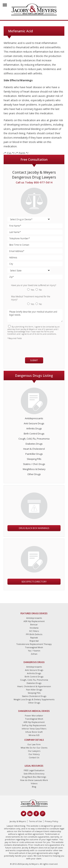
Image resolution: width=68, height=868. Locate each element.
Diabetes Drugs (34, 444)
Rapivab (34, 638)
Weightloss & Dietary (34, 469)
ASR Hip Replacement (34, 621)
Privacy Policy (51, 821)
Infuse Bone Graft (34, 732)
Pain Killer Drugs (34, 690)
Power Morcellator (34, 716)
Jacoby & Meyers (18, 821)
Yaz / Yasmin (34, 651)
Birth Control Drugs (34, 434)
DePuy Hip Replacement (34, 725)
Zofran (34, 654)
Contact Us (34, 757)
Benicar (34, 624)
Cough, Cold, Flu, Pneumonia (34, 439)
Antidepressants (34, 418)
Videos (34, 783)
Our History (34, 754)
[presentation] (29, 347)
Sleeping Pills (34, 459)
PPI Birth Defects (34, 634)
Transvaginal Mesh (34, 647)
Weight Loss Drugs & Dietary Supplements (34, 699)
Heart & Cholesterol (34, 449)
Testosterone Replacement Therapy (34, 644)
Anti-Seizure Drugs (34, 423)
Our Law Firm (34, 744)
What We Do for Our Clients (34, 748)
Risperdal (34, 641)
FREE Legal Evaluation (34, 770)
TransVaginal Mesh (34, 719)
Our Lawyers (34, 751)
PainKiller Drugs (34, 454)
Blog (34, 787)
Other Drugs (34, 474)
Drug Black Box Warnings (34, 528)
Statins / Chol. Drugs (34, 464)
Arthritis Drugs (34, 428)
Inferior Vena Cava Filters (34, 729)
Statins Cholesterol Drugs (34, 696)
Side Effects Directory (34, 582)
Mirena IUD (34, 735)
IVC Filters (34, 631)
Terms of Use (35, 821)
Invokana (34, 628)
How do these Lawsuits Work (34, 780)
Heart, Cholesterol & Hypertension (34, 686)
